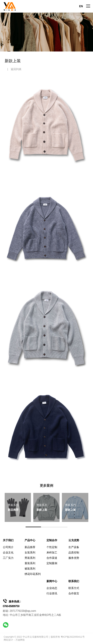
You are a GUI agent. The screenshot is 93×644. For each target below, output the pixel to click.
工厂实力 (8, 558)
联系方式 (74, 588)
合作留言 (74, 593)
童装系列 (30, 563)
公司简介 (8, 547)
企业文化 (8, 553)
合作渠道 (52, 558)
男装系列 (30, 558)
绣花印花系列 (33, 574)
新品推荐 (30, 547)
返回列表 (16, 69)
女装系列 (30, 553)
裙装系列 (30, 569)
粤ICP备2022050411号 (73, 637)
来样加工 (52, 553)
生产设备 (74, 547)
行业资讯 (52, 593)
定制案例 (52, 563)
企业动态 (52, 588)
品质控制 (74, 553)
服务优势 (74, 558)
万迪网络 (20, 640)
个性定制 (52, 547)
